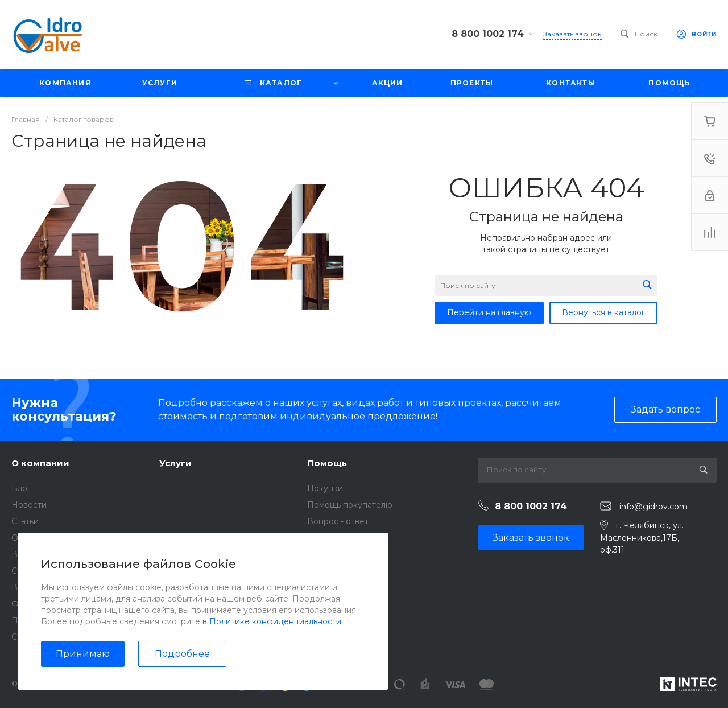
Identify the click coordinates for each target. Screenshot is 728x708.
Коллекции (330, 554)
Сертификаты (39, 637)
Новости (29, 505)
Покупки (325, 488)
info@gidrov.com (653, 507)
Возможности (335, 587)
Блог (21, 488)
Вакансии (31, 554)
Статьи (25, 521)
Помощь (327, 463)
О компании (40, 463)
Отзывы (27, 538)
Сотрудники (36, 571)
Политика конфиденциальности (77, 620)
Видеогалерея (41, 587)
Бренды (324, 538)
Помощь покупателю (350, 505)
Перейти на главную (489, 312)
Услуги (175, 463)
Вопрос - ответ (338, 521)
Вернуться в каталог (603, 312)
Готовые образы (340, 571)
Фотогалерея (38, 604)
